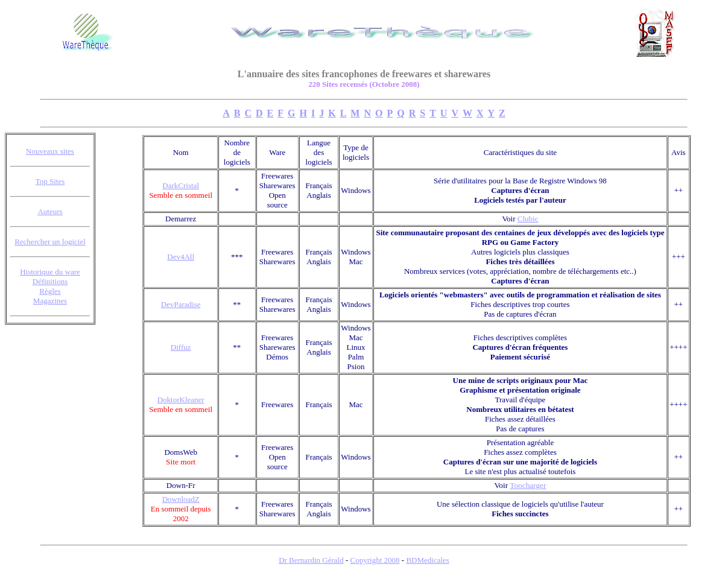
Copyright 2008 (375, 560)
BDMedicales (427, 560)
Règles (50, 291)
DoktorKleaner (181, 400)
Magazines (50, 301)
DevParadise (181, 304)
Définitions (50, 281)
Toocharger (528, 485)
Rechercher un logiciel (50, 242)
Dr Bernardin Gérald (311, 560)
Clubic (528, 219)
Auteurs (50, 211)
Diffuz (181, 347)
